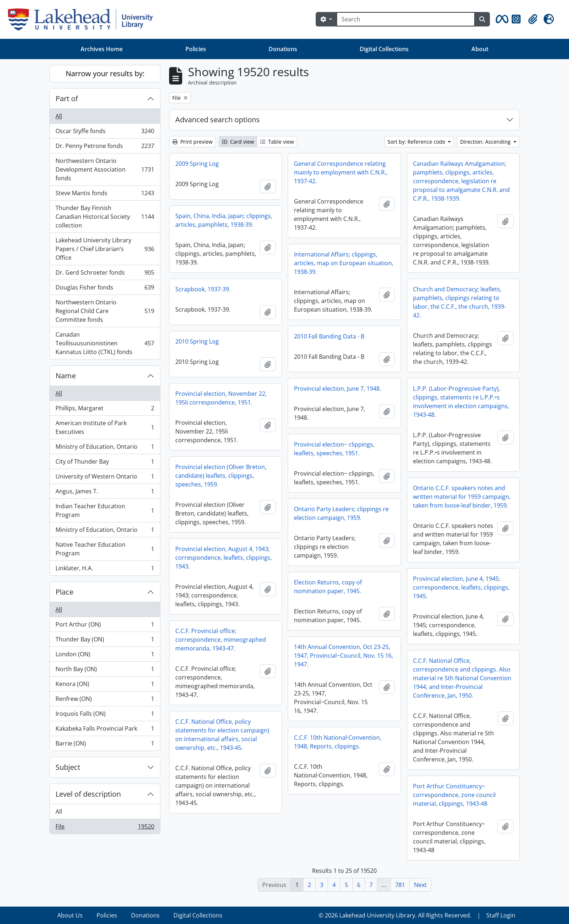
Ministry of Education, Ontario (105, 448)
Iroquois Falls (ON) (105, 715)
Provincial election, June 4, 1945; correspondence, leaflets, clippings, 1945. (461, 587)
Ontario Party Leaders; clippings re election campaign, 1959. (341, 513)
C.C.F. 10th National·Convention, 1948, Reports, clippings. (338, 742)
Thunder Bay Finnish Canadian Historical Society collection (105, 217)
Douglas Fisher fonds (105, 289)
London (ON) (105, 656)
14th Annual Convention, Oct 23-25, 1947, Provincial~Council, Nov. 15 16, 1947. (343, 656)
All (59, 116)
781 (400, 885)
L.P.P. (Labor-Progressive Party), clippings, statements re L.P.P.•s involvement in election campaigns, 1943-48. (461, 402)
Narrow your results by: (105, 73)
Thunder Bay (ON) (105, 641)
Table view (277, 142)
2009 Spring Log (197, 164)
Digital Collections (384, 49)
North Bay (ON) (105, 671)
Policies (196, 49)
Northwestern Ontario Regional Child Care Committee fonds (105, 311)
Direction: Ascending (486, 142)
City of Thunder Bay (105, 463)
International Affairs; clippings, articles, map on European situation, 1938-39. (344, 263)
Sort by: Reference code (417, 142)
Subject (68, 767)
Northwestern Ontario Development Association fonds (105, 169)
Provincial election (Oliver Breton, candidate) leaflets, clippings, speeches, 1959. (221, 476)
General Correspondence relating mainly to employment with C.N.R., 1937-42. (341, 172)
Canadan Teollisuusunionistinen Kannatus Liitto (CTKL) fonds (105, 343)
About (480, 49)
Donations (283, 49)
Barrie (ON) (105, 745)
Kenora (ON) (105, 685)
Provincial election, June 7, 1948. (337, 389)
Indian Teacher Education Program (105, 510)
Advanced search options (218, 120)
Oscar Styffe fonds (105, 133)
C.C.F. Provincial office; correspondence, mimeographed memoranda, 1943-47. (221, 640)
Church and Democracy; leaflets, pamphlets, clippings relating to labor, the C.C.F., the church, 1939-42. (459, 302)
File (105, 828)
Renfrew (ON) (105, 700)
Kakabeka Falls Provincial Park (105, 730)
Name (66, 376)
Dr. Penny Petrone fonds (105, 147)
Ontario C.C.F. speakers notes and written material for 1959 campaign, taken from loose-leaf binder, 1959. (462, 497)
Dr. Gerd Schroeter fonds (105, 274)
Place (64, 592)
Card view (238, 142)
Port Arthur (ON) (105, 626)
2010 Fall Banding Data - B (329, 336)
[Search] (406, 19)
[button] (501, 19)
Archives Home (102, 49)
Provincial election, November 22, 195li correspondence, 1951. (221, 398)
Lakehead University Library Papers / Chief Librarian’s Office (105, 249)
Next (420, 885)
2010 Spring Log (197, 341)
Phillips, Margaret (105, 410)
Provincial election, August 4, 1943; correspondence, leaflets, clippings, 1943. (224, 558)
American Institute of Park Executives (105, 427)
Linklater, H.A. (105, 570)
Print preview (193, 142)
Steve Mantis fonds (105, 195)
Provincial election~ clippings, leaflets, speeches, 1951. (334, 449)
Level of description (88, 794)
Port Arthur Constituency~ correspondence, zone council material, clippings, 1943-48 (454, 795)
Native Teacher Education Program (105, 549)
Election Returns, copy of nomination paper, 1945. (328, 587)
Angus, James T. (105, 493)
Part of (67, 98)
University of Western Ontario (105, 478)
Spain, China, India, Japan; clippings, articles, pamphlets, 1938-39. (224, 220)
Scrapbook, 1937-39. (203, 289)
